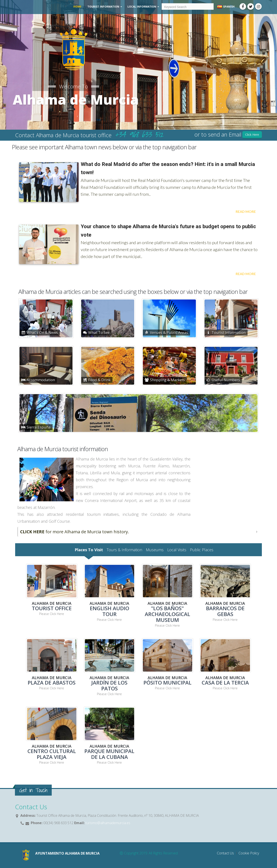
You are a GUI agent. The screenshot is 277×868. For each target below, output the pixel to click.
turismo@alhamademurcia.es (107, 823)
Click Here (252, 135)
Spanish (226, 7)
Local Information (142, 7)
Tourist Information (103, 7)
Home (77, 7)
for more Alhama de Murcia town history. (75, 532)
